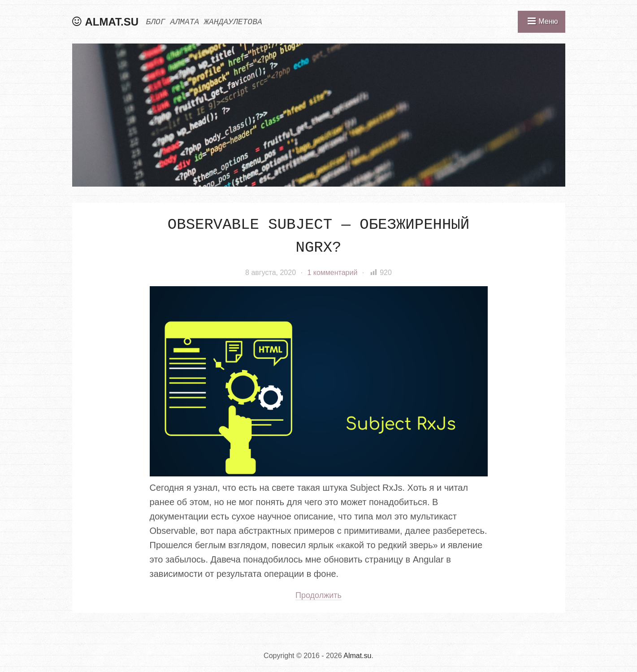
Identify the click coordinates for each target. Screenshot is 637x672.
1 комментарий (332, 273)
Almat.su (112, 22)
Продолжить (318, 595)
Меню (548, 21)
